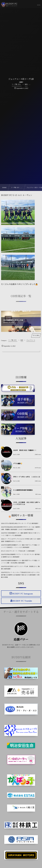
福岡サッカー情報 (22, 515)
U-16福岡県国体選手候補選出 (23, 490)
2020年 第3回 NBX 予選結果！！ (25, 450)
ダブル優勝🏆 (18, 464)
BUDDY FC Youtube (22, 601)
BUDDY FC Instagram (23, 594)
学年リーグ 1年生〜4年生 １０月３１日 (27, 477)
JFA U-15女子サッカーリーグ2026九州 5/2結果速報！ (18, 551)
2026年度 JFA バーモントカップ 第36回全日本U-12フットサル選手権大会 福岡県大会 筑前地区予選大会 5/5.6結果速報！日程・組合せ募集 (21, 575)
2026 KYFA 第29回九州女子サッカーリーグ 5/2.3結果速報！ (20, 523)
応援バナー (21, 640)
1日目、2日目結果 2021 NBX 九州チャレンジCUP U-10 (27, 504)
